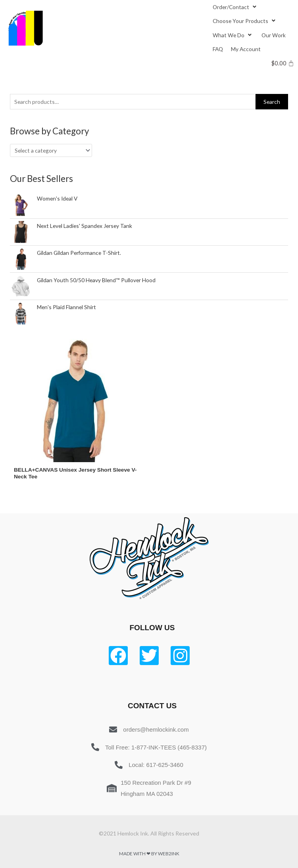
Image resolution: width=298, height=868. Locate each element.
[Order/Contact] (236, 7)
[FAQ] (218, 49)
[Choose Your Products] (245, 21)
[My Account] (246, 49)
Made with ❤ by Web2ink (149, 854)
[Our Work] (274, 35)
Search (272, 102)
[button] (231, 7)
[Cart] (283, 63)
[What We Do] (233, 35)
